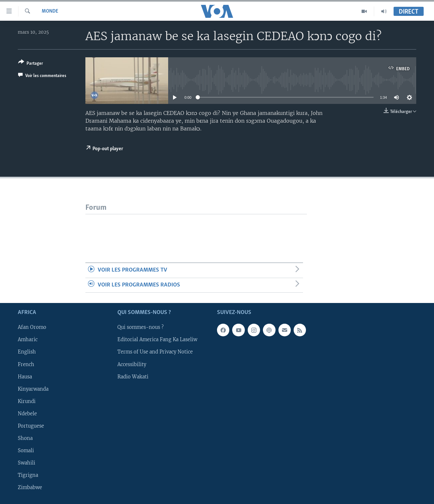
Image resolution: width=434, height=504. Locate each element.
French (26, 364)
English (27, 352)
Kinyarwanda (33, 389)
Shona (25, 438)
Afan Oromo (32, 328)
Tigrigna (28, 475)
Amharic (28, 340)
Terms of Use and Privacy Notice (155, 352)
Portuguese (31, 426)
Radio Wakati (133, 377)
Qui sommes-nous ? (141, 328)
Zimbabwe (30, 487)
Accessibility (132, 364)
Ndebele (27, 414)
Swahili (27, 463)
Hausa (25, 377)
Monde (50, 11)
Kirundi (27, 401)
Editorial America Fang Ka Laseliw (157, 340)
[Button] (31, 64)
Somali (26, 451)
